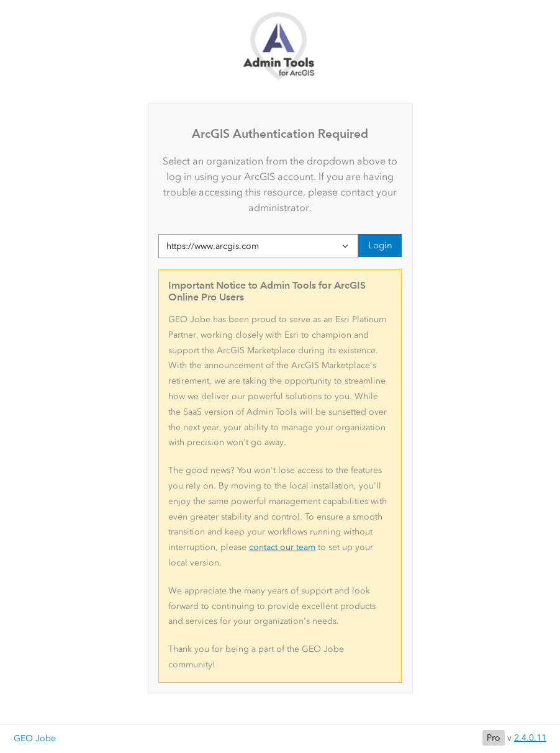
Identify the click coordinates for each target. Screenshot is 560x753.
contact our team (282, 547)
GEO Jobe (35, 738)
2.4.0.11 (530, 738)
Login (380, 245)
